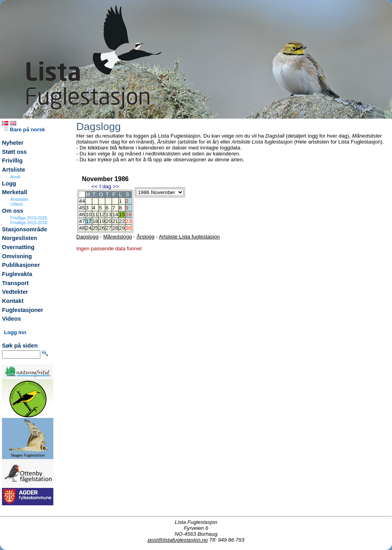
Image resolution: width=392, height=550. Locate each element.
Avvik (15, 177)
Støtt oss (14, 152)
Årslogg (146, 237)
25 (95, 228)
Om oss (13, 211)
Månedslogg (118, 237)
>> (116, 186)
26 (102, 228)
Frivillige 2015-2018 (29, 223)
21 (115, 221)
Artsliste (14, 170)
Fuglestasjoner (23, 310)
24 (89, 228)
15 (122, 215)
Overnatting (18, 247)
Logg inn (15, 332)
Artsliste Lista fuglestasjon (189, 237)
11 (95, 215)
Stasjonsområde (24, 229)
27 (108, 228)
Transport (15, 283)
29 (122, 228)
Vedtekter (15, 292)
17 (89, 221)
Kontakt (13, 301)
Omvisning (17, 256)
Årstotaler (19, 199)
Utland (16, 204)
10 (89, 215)
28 (115, 228)
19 (102, 221)
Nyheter (13, 143)
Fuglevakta (17, 274)
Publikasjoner (21, 265)
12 (102, 215)
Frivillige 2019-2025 (29, 218)
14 (115, 215)
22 (122, 221)
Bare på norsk (24, 129)
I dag (105, 186)
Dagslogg (87, 237)
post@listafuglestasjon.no (178, 540)
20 (108, 221)
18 (95, 221)
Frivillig (12, 161)
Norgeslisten (20, 238)
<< (94, 186)
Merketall (15, 192)
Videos (11, 319)
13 (108, 215)
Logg (9, 183)
